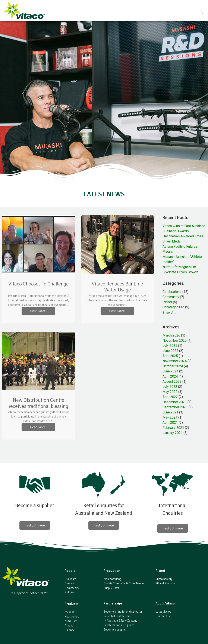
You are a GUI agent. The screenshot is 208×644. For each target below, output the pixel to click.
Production (112, 571)
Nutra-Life (71, 621)
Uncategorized (173, 307)
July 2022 (170, 387)
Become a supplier (115, 630)
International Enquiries (121, 625)
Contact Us (163, 616)
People (70, 571)
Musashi (70, 612)
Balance (70, 630)
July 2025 (170, 346)
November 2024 (175, 361)
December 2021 (175, 402)
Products (72, 604)
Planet (167, 302)
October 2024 (173, 366)
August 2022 (172, 382)
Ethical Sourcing (166, 583)
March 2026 (171, 335)
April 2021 (170, 423)
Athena (69, 626)
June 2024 (170, 371)
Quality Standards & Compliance (124, 583)
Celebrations (172, 292)
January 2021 (173, 433)
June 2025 (170, 351)
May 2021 (170, 417)
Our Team (70, 579)
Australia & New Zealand (122, 621)
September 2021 (175, 407)
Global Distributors (119, 616)
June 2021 (170, 412)
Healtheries (72, 617)
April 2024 (170, 376)
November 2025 (175, 340)
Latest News (163, 612)
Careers (70, 583)
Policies (70, 592)
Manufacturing (112, 579)
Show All (169, 313)
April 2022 (170, 397)
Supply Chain (112, 588)
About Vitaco (165, 603)
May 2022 (170, 392)
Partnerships (113, 603)
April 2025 (170, 356)
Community (171, 297)
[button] (127, 12)
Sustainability (164, 579)
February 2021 (173, 428)
